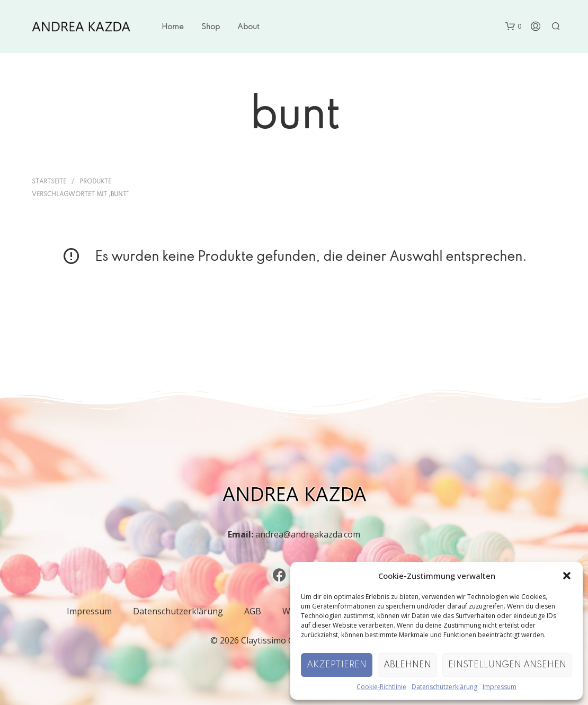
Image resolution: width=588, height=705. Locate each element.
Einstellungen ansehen (507, 665)
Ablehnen (407, 665)
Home (173, 27)
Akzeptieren (337, 665)
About (248, 27)
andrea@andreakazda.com (308, 534)
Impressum (500, 687)
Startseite (49, 182)
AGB (253, 611)
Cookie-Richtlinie (381, 687)
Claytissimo (264, 640)
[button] (567, 576)
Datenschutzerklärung (444, 687)
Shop (211, 27)
